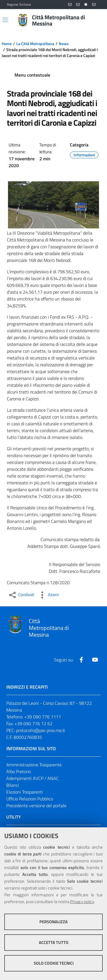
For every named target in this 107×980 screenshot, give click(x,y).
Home (7, 44)
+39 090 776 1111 (43, 717)
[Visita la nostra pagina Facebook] (81, 660)
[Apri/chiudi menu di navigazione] (5, 20)
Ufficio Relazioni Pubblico (30, 799)
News (64, 44)
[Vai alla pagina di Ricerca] (97, 20)
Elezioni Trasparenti (25, 792)
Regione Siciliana (19, 5)
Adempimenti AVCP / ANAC (33, 778)
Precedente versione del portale (36, 806)
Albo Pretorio (19, 771)
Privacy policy (82, 902)
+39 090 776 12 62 (34, 724)
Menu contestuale (32, 75)
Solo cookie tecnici (54, 963)
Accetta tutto (54, 942)
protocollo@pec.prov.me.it (41, 730)
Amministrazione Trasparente (34, 765)
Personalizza (53, 922)
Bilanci (13, 785)
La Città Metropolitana (35, 44)
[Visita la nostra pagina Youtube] (95, 660)
